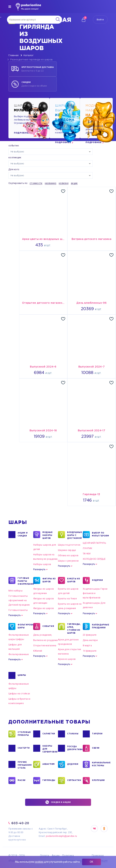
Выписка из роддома (46, 640)
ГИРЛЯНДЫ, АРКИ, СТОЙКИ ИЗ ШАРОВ (74, 628)
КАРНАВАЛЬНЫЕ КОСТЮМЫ (99, 764)
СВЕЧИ (96, 748)
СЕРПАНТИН (74, 781)
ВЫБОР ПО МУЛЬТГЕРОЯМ (99, 535)
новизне (64, 183)
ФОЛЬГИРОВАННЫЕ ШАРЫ (24, 626)
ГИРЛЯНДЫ (49, 781)
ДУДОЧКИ (73, 764)
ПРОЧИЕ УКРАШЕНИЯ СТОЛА (24, 765)
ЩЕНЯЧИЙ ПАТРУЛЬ (94, 543)
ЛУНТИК (88, 548)
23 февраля (90, 635)
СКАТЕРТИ (24, 748)
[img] (10, 7)
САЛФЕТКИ (49, 734)
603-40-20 (20, 823)
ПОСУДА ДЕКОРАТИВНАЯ (74, 748)
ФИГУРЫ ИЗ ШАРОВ (49, 580)
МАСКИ (22, 781)
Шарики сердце (67, 550)
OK (104, 829)
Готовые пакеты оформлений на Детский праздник (19, 600)
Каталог (29, 55)
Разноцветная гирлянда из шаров (31, 60)
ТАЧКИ (87, 554)
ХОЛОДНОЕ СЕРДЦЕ (94, 559)
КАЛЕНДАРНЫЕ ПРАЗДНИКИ (99, 626)
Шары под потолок (69, 545)
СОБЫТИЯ (48, 626)
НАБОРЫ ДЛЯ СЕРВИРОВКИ (49, 749)
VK (94, 829)
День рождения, (43, 635)
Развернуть (39, 569)
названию (51, 183)
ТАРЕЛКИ (97, 734)
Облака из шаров (68, 555)
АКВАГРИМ (49, 764)
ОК (91, 862)
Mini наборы (16, 591)
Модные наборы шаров (48, 535)
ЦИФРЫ (22, 675)
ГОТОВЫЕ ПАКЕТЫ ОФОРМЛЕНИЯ (24, 581)
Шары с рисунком (68, 561)
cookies (39, 862)
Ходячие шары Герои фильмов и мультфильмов (95, 593)
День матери (90, 640)
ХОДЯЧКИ (97, 580)
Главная (13, 55)
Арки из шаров (67, 659)
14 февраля (90, 651)
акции (74, 183)
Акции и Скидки (23, 535)
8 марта (87, 645)
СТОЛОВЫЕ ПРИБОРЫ (24, 734)
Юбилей (38, 651)
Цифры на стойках (19, 694)
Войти (100, 20)
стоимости (36, 183)
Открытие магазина (45, 645)
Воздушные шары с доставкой (74, 535)
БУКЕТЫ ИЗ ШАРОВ (74, 580)
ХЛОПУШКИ (98, 781)
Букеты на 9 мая (67, 599)
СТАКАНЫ (73, 734)
